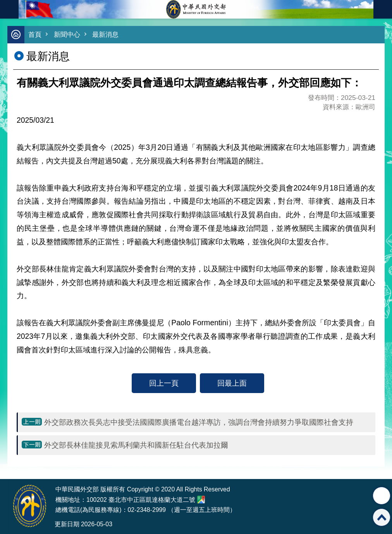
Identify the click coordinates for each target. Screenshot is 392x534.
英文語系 (383, 9)
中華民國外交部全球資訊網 (196, 9)
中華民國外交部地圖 (201, 500)
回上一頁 (164, 383)
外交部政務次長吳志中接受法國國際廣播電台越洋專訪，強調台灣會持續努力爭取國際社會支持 (199, 422)
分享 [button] (382, 496)
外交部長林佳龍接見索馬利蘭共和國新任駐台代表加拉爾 (136, 445)
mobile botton (9, 9)
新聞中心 (67, 35)
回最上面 (232, 383)
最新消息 (105, 35)
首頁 (35, 35)
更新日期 (67, 524)
